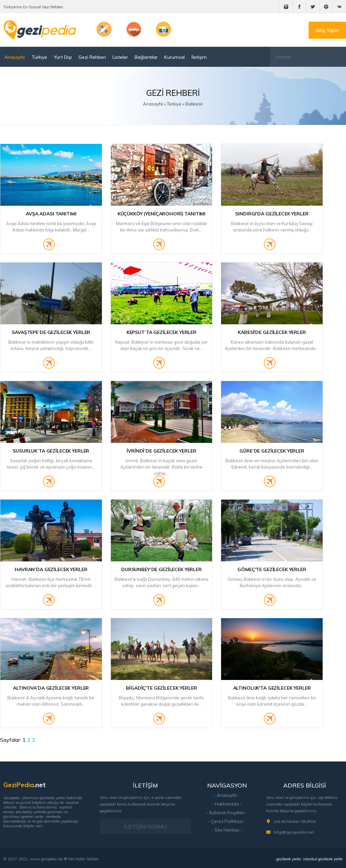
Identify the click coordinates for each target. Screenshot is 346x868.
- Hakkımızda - (227, 804)
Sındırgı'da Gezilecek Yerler (272, 214)
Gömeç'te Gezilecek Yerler (272, 569)
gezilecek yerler (289, 859)
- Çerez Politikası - (227, 821)
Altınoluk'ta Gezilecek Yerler (272, 688)
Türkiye (39, 57)
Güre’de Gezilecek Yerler (272, 451)
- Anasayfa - (227, 795)
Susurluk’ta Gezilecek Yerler (51, 451)
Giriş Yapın (327, 30)
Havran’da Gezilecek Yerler (51, 569)
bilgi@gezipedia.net (294, 832)
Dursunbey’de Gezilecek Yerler (161, 569)
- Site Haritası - (227, 830)
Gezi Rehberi (92, 57)
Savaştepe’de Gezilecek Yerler (51, 332)
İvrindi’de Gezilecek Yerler (161, 451)
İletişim (199, 57)
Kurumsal (175, 57)
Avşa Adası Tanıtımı (51, 214)
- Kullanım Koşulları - (227, 813)
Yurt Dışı (63, 57)
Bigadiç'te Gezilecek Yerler (161, 688)
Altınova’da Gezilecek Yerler (51, 688)
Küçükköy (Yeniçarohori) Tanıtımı (162, 214)
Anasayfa (15, 57)
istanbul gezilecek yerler (323, 859)
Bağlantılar (146, 57)
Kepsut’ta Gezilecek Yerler (161, 332)
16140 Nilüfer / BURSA (295, 821)
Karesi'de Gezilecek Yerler (272, 332)
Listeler (120, 57)
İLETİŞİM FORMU (145, 827)
